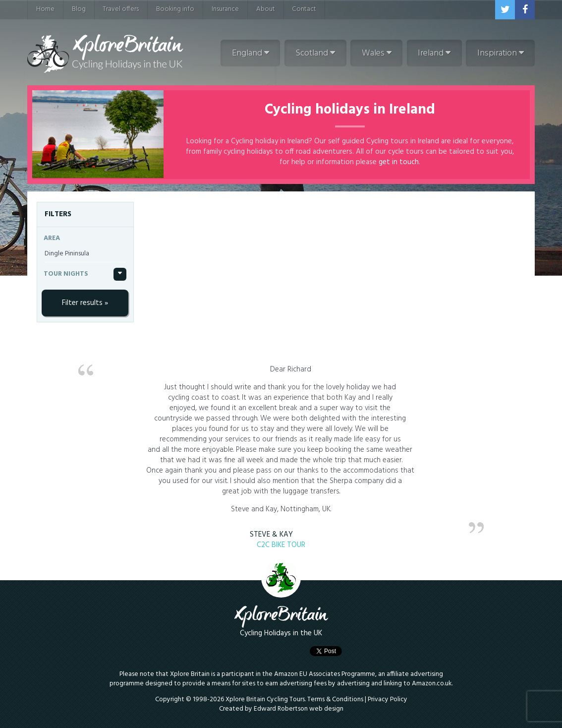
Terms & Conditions (335, 699)
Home (45, 9)
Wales (377, 53)
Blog (79, 9)
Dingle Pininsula (67, 254)
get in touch (399, 162)
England (251, 53)
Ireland (434, 53)
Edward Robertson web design (299, 709)
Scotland (315, 53)
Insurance (225, 9)
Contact (304, 9)
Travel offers (121, 9)
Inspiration (501, 53)
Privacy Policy (388, 699)
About (266, 9)
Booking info (175, 9)
